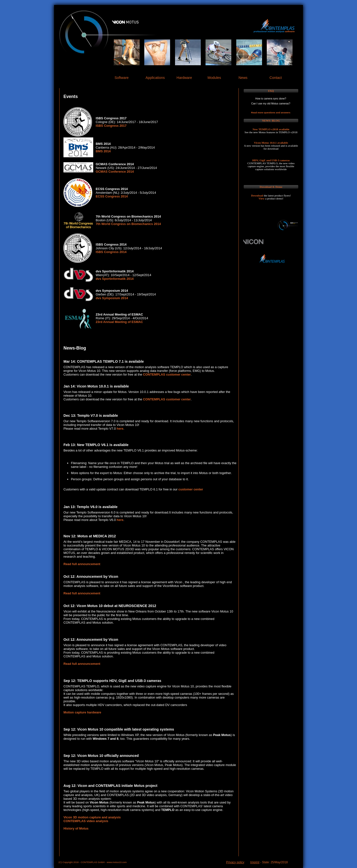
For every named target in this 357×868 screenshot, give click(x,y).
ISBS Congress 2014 (111, 252)
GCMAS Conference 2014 (115, 172)
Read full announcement (82, 564)
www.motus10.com (117, 862)
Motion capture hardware (82, 712)
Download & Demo (271, 187)
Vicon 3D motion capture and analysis (92, 817)
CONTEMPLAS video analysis (86, 821)
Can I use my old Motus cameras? (271, 104)
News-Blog (75, 348)
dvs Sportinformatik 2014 (115, 279)
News (243, 78)
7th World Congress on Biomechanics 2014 (128, 224)
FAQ (271, 91)
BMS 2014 (103, 151)
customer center (191, 489)
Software (122, 78)
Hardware (184, 78)
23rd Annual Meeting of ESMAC (119, 322)
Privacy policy (235, 862)
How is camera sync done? (271, 99)
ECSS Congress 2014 (112, 196)
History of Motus (76, 828)
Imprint (255, 862)
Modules (214, 78)
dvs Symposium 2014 (112, 298)
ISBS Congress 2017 (111, 126)
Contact (276, 78)
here (120, 429)
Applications (155, 78)
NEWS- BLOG (271, 121)
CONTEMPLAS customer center (167, 374)
